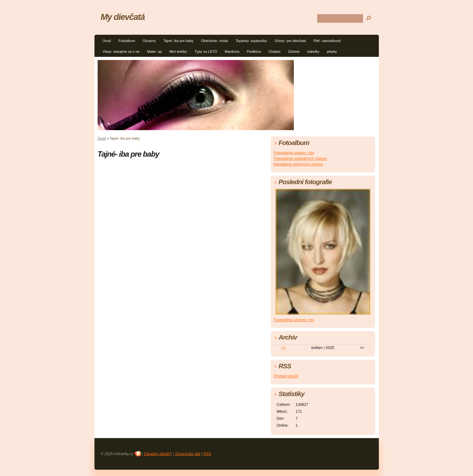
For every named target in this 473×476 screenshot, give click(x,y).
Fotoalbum (127, 41)
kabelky (313, 51)
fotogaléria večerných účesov (298, 164)
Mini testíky (178, 51)
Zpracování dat (188, 454)
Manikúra (232, 51)
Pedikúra (254, 51)
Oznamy (149, 41)
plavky (332, 51)
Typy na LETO (206, 51)
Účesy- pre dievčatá (290, 41)
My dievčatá (123, 17)
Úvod (107, 41)
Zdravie (294, 51)
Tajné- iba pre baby (178, 41)
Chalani (274, 51)
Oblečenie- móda (214, 41)
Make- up (154, 51)
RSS (207, 454)
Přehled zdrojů (286, 376)
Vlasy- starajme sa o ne (121, 51)
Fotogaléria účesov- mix (294, 153)
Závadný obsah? (158, 454)
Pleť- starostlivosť (327, 41)
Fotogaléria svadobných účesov (301, 159)
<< (283, 348)
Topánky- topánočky (252, 41)
